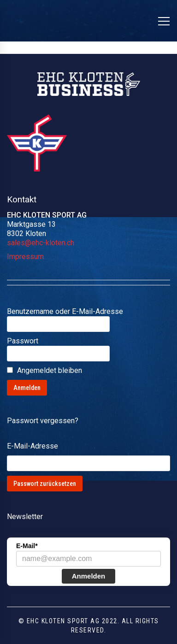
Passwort (23, 341)
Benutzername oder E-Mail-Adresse (65, 311)
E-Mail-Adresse (32, 446)
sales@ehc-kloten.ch (41, 243)
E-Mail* (27, 546)
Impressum (25, 257)
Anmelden (89, 576)
